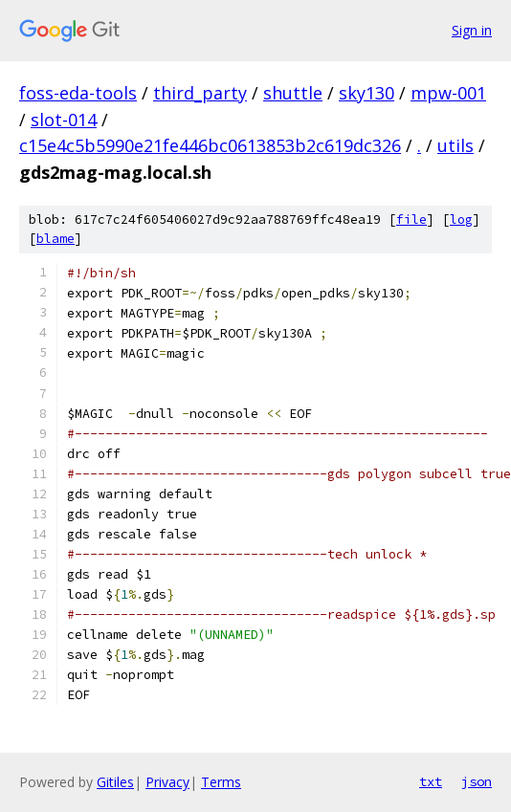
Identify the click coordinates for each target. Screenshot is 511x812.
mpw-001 (448, 93)
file (411, 219)
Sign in (472, 30)
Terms (221, 782)
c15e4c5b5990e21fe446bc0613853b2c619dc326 (210, 145)
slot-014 (64, 120)
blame (56, 239)
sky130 (367, 93)
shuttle (293, 93)
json (477, 781)
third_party (200, 93)
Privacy (167, 782)
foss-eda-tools (78, 93)
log (461, 219)
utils (455, 145)
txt (431, 781)
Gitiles (115, 782)
